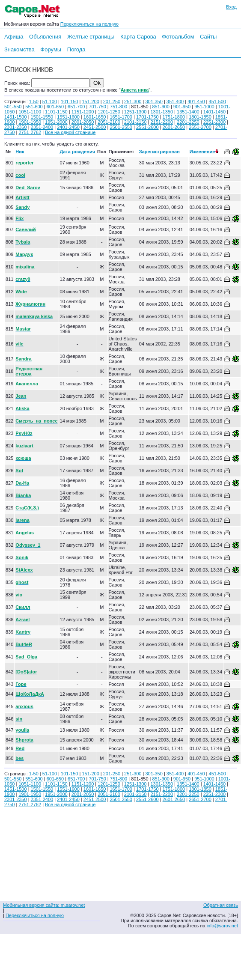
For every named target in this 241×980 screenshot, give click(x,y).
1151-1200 (83, 112)
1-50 (34, 101)
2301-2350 (16, 127)
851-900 (161, 107)
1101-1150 (56, 112)
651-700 (76, 107)
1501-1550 (42, 117)
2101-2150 (135, 122)
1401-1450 (215, 112)
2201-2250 (188, 122)
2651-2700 (200, 127)
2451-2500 (95, 127)
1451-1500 (16, 117)
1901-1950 (30, 122)
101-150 (69, 101)
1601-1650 (95, 117)
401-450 (196, 101)
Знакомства (19, 49)
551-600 (34, 107)
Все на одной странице (70, 132)
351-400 (175, 101)
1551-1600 (68, 117)
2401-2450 (68, 127)
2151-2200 (162, 122)
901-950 (182, 107)
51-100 (50, 101)
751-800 (119, 107)
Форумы (51, 49)
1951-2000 (56, 122)
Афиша (14, 37)
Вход (231, 7)
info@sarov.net (222, 926)
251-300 (133, 101)
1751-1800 (174, 117)
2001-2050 (83, 122)
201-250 (112, 101)
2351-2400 (42, 127)
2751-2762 (30, 132)
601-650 (55, 107)
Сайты (208, 37)
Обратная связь (221, 905)
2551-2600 (147, 127)
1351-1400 (188, 112)
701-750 (97, 107)
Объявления (45, 37)
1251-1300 (135, 112)
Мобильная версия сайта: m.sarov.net (44, 905)
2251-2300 (215, 122)
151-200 (90, 101)
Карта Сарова (138, 37)
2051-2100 (109, 122)
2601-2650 (174, 127)
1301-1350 (162, 112)
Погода (76, 49)
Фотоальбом (178, 37)
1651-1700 (121, 117)
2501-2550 (121, 127)
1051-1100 (30, 112)
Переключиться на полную (89, 24)
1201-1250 (109, 112)
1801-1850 (200, 117)
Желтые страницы (91, 37)
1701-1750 (147, 117)
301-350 (154, 101)
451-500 (217, 101)
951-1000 (204, 107)
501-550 (13, 107)
